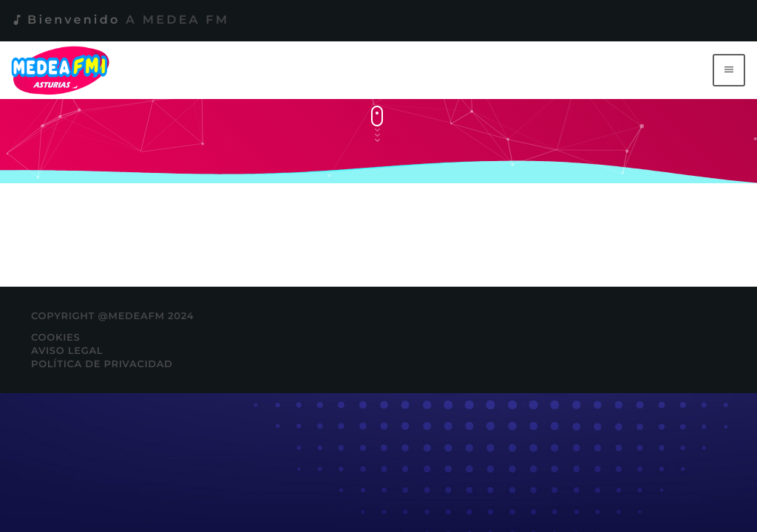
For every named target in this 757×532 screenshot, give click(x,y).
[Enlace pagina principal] (63, 70)
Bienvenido (120, 20)
